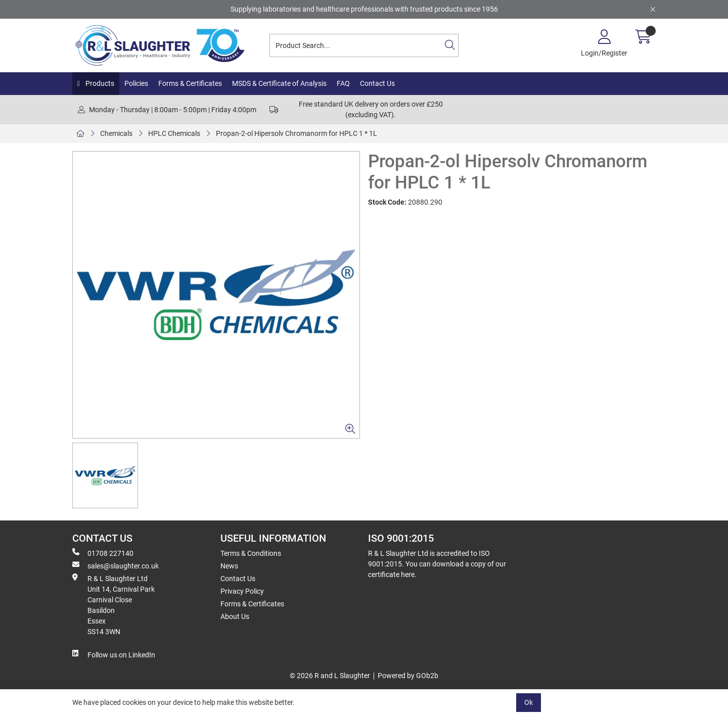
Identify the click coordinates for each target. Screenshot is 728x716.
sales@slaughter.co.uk (116, 565)
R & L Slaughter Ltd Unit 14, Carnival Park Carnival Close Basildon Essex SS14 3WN (113, 605)
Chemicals (116, 133)
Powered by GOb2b (408, 676)
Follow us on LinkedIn (114, 654)
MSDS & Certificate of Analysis (279, 83)
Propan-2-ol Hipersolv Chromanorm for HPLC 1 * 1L (297, 133)
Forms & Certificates (190, 83)
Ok (529, 702)
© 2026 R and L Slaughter (330, 676)
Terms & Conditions (251, 553)
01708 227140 (103, 553)
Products (99, 83)
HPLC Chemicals (174, 133)
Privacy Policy (242, 591)
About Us (235, 616)
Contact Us (377, 83)
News (229, 566)
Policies (136, 83)
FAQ (343, 83)
